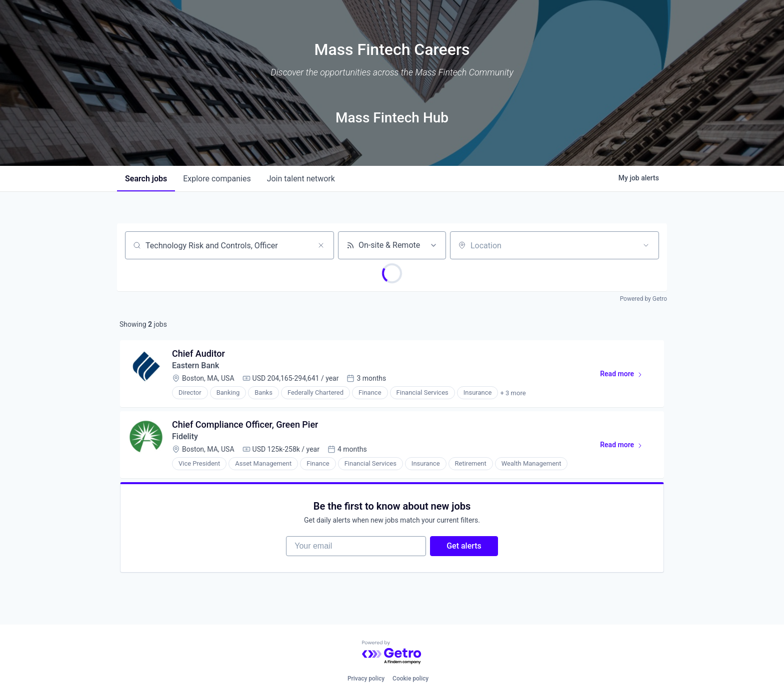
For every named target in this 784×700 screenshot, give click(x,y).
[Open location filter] (646, 245)
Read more (626, 376)
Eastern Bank (195, 365)
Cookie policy (410, 679)
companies (217, 179)
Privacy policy (366, 679)
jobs (146, 179)
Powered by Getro (643, 299)
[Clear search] (321, 245)
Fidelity (185, 436)
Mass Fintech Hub (392, 118)
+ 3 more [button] (513, 393)
